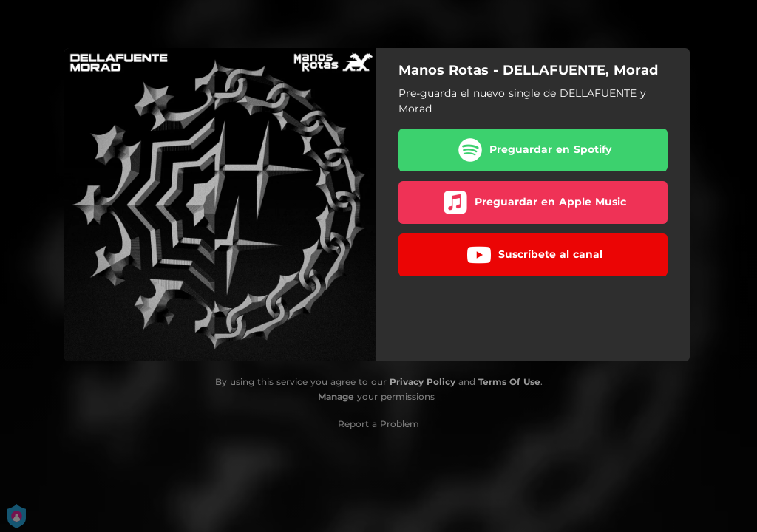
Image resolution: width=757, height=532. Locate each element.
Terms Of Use (509, 382)
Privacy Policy (422, 382)
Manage (336, 396)
